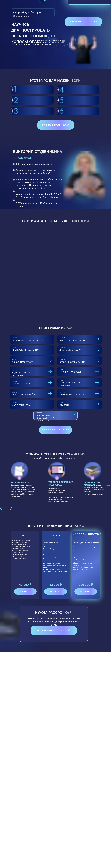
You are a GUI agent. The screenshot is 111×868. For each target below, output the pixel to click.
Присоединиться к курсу (83, 22)
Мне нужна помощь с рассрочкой (54, 630)
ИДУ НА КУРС (25, 591)
